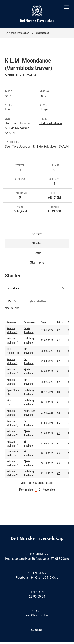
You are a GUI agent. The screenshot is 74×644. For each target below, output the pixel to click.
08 (58, 351)
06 (58, 423)
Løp (59, 322)
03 (58, 392)
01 (58, 371)
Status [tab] (37, 253)
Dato (43, 322)
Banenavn (29, 322)
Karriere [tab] (37, 234)
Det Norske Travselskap (17, 33)
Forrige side (26, 490)
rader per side (13, 303)
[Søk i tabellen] (48, 301)
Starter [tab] (37, 243)
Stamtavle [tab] (37, 263)
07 (58, 361)
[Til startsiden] (37, 14)
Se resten (37, 630)
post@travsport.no (37, 615)
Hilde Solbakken (51, 123)
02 (58, 330)
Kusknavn (12, 322)
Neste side (49, 490)
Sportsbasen (42, 33)
